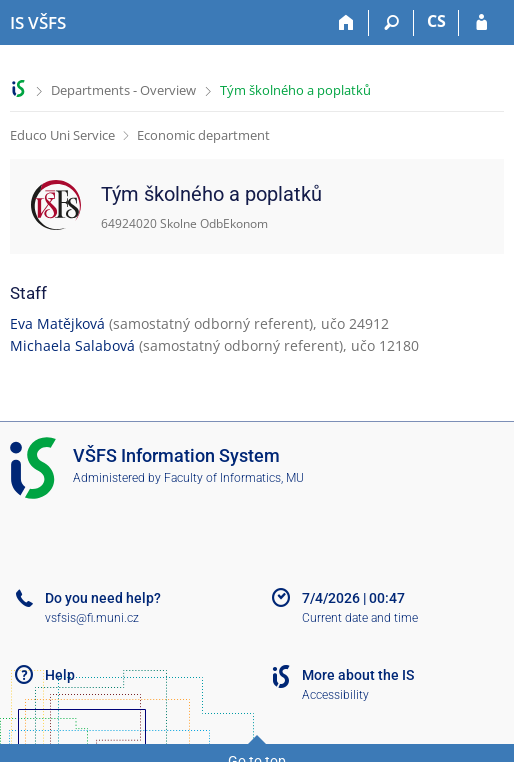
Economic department (203, 135)
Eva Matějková (57, 323)
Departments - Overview (123, 90)
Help (60, 675)
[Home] (346, 23)
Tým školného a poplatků (295, 90)
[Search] (391, 23)
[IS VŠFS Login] (481, 23)
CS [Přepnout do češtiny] (436, 21)
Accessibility (335, 695)
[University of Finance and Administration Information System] (38, 23)
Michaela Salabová (72, 345)
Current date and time (360, 618)
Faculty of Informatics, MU (234, 478)
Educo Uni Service (62, 135)
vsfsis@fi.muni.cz (92, 618)
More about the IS (358, 675)
